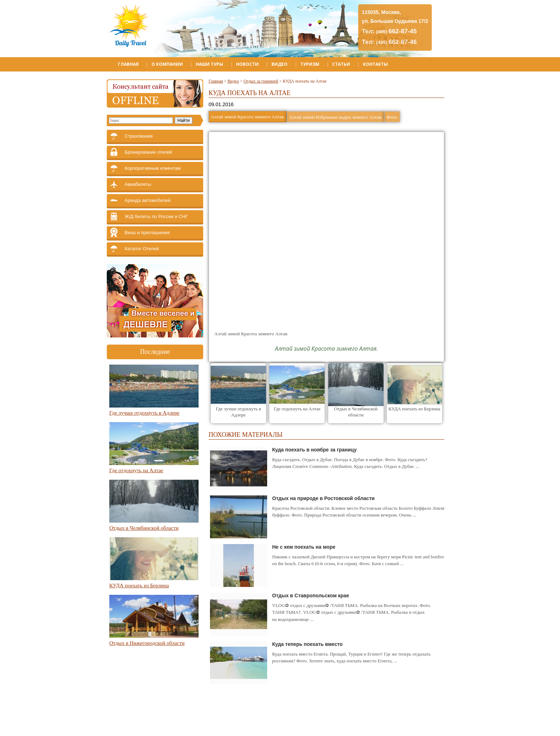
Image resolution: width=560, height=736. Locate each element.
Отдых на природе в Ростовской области (323, 498)
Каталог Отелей (142, 249)
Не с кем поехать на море (304, 547)
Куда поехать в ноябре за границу (314, 450)
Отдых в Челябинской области (144, 528)
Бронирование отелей (148, 152)
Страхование (139, 136)
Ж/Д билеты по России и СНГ (156, 216)
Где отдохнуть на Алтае (136, 470)
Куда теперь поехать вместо (307, 644)
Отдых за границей (261, 81)
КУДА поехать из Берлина (139, 586)
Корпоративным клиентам (153, 168)
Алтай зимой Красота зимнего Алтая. (248, 117)
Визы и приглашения (147, 233)
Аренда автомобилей (148, 200)
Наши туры (209, 64)
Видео (279, 64)
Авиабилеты (138, 184)
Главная (128, 64)
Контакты (375, 64)
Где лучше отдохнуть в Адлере (144, 413)
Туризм (310, 64)
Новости (247, 64)
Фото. (392, 117)
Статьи (341, 64)
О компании (167, 64)
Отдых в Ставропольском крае (311, 596)
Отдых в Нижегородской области (147, 643)
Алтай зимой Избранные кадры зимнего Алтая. (336, 117)
